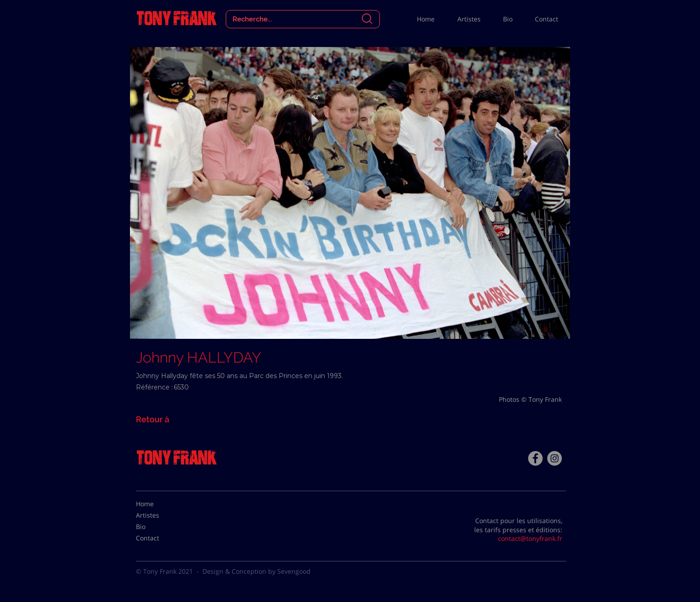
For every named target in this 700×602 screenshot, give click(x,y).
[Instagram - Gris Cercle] (555, 458)
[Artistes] (159, 515)
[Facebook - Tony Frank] (535, 458)
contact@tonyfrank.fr (530, 538)
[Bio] (159, 527)
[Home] (159, 504)
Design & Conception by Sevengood (257, 571)
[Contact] (159, 538)
